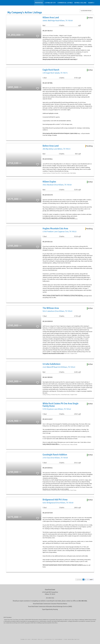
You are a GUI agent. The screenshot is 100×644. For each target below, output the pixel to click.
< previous (79, 580)
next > (91, 580)
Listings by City (50, 3)
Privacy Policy (37, 639)
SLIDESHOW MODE (86, 11)
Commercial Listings (65, 3)
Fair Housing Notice (72, 639)
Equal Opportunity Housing (50, 609)
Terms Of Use (25, 639)
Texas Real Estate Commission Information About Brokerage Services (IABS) (50, 606)
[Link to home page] (7, 3)
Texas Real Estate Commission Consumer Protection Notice (50, 604)
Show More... (55, 623)
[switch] (38, 35)
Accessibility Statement (54, 639)
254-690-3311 (50, 598)
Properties (39, 3)
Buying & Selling (80, 3)
